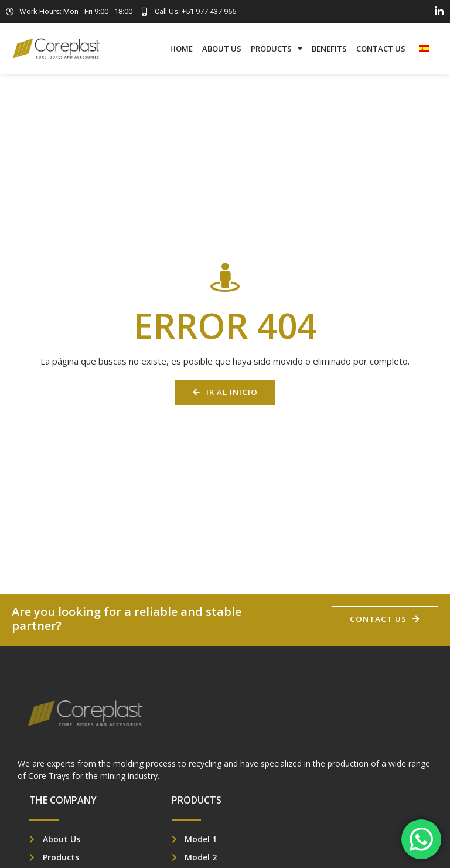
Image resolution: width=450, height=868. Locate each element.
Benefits (329, 49)
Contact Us (381, 49)
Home (181, 49)
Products (277, 48)
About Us (222, 49)
